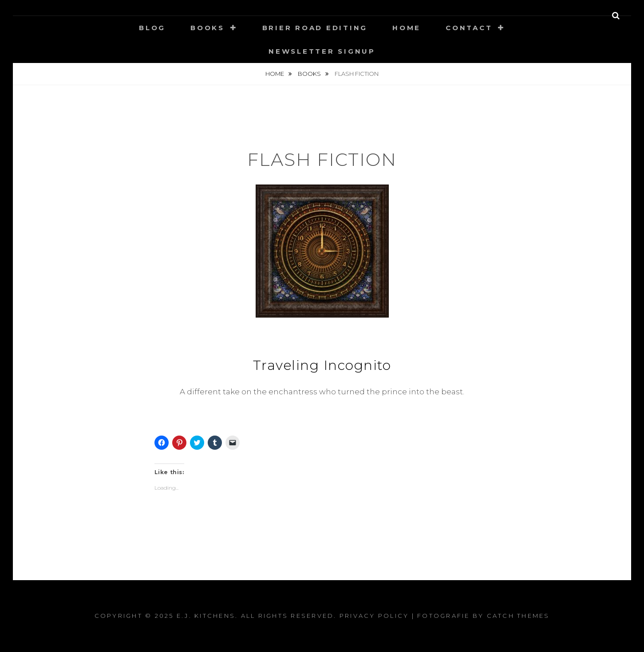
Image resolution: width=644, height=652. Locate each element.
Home (407, 28)
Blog (152, 28)
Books (207, 28)
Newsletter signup (322, 51)
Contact (469, 28)
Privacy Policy (374, 616)
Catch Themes (518, 616)
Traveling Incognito (322, 365)
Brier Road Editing (315, 28)
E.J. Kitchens (206, 616)
